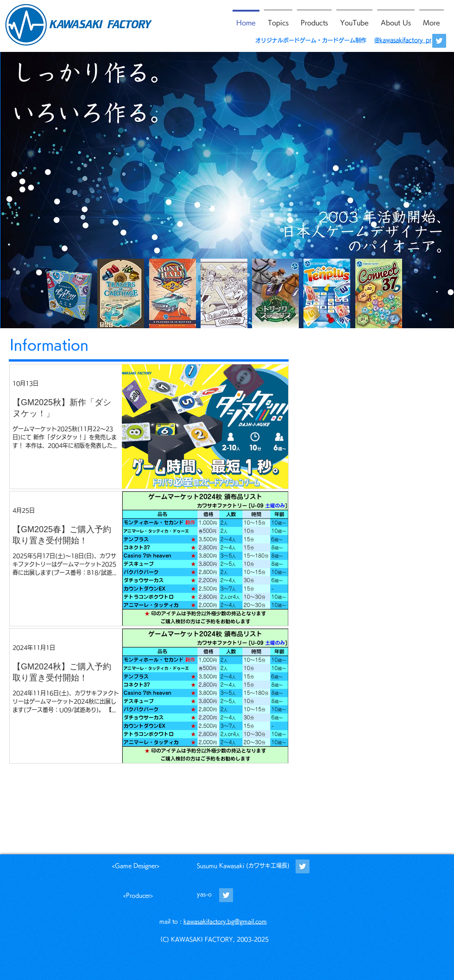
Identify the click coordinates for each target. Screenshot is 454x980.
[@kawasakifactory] (303, 866)
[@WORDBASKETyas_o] (226, 895)
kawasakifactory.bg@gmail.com (225, 921)
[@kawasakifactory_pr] (439, 41)
